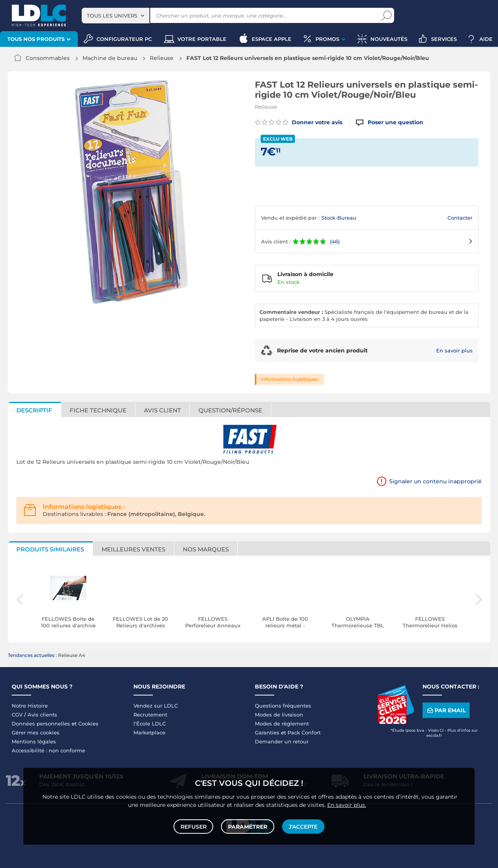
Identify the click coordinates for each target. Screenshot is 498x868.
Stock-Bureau (339, 218)
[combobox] (116, 16)
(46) (335, 241)
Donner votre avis (299, 122)
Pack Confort (304, 732)
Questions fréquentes (283, 706)
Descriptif (34, 410)
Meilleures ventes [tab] (133, 549)
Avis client (162, 410)
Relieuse (162, 58)
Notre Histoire (30, 706)
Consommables (48, 58)
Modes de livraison (279, 715)
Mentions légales (34, 741)
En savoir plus (454, 350)
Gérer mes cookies (36, 732)
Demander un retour (282, 741)
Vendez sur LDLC (156, 706)
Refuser (194, 826)
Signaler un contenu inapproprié (435, 481)
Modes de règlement (282, 724)
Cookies (88, 724)
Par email (446, 710)
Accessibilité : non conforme (48, 750)
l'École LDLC (150, 724)
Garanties (267, 732)
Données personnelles (41, 724)
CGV (17, 715)
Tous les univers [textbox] (112, 16)
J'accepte (303, 826)
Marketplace (149, 732)
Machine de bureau (110, 58)
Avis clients (42, 715)
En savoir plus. (347, 804)
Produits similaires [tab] (50, 549)
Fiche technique (98, 410)
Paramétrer (248, 826)
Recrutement (150, 715)
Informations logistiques (289, 379)
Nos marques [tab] (206, 549)
